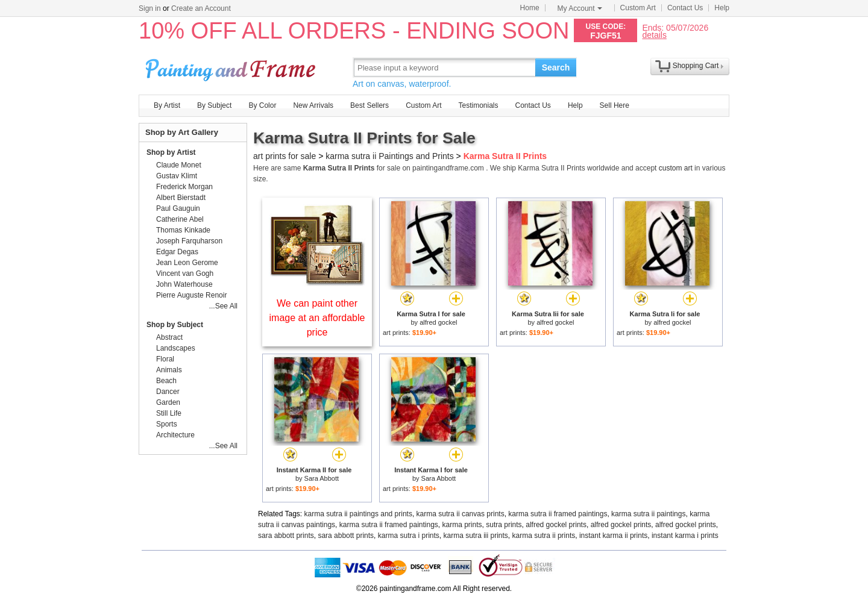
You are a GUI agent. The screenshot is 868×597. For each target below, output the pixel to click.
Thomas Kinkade (183, 230)
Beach (166, 381)
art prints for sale (285, 156)
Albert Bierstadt (181, 198)
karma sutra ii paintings (648, 514)
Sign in (150, 8)
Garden (168, 402)
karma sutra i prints (409, 536)
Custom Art (638, 8)
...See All (223, 306)
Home (530, 8)
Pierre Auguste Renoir (191, 295)
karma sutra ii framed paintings (558, 514)
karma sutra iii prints (475, 536)
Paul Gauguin (178, 208)
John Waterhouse (184, 284)
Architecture (175, 435)
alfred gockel (438, 322)
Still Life (169, 413)
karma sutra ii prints (544, 536)
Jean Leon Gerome (187, 263)
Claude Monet (179, 165)
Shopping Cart (696, 66)
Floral (165, 359)
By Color (262, 105)
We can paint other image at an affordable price (317, 318)
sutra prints (504, 525)
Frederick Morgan (184, 187)
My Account (580, 8)
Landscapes (176, 348)
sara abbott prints (286, 536)
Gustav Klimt (177, 176)
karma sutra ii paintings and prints (358, 514)
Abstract (169, 337)
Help (722, 8)
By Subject (214, 105)
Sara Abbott (322, 478)
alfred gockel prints (556, 525)
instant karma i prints (685, 536)
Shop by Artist (171, 152)
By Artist (167, 105)
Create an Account (201, 8)
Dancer (168, 392)
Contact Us (685, 8)
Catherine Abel (180, 219)
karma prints (462, 525)
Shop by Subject (175, 325)
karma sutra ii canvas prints (461, 514)
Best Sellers (370, 105)
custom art (676, 168)
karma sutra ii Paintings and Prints (389, 156)
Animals (169, 370)
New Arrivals (313, 105)
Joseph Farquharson (189, 241)
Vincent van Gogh (185, 273)
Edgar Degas (177, 252)
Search (556, 67)
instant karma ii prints (613, 536)
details (654, 35)
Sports (167, 424)
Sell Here (615, 105)
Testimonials (478, 105)
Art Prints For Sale (232, 67)
